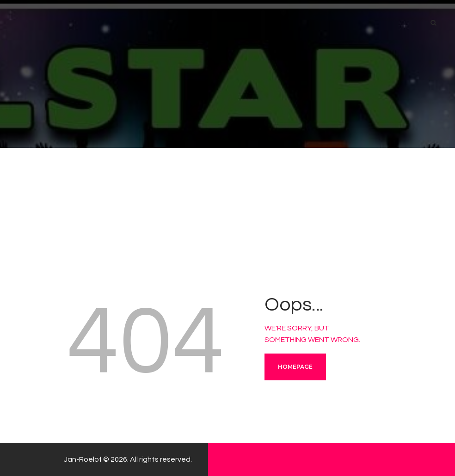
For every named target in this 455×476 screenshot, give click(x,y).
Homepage (295, 367)
